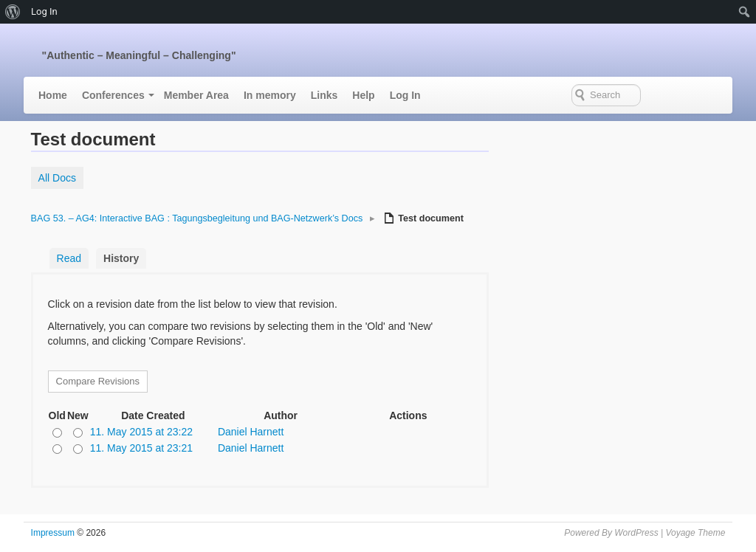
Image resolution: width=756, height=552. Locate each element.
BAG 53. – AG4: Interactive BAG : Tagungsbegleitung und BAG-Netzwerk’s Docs (197, 218)
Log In (405, 95)
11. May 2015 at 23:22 (141, 432)
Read (69, 258)
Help (363, 95)
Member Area (196, 95)
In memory (270, 95)
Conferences (113, 95)
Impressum (53, 533)
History (121, 258)
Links (324, 95)
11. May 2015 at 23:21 (141, 448)
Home (53, 95)
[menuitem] (13, 12)
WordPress (636, 533)
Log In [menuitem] (44, 11)
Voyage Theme (695, 533)
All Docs (57, 178)
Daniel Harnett (251, 432)
